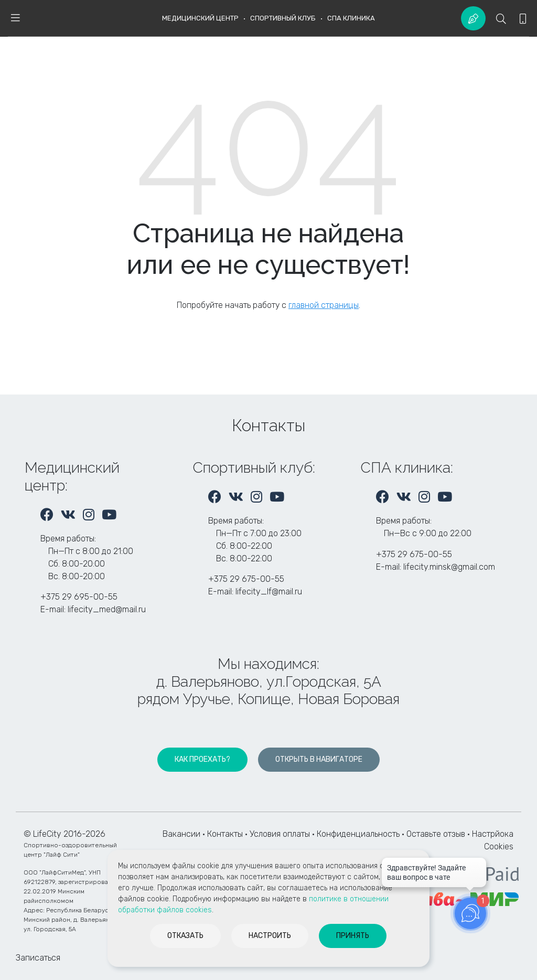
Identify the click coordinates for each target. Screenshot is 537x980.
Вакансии (181, 834)
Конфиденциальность (358, 834)
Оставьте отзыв (437, 834)
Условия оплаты (280, 834)
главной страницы (324, 305)
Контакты (225, 834)
